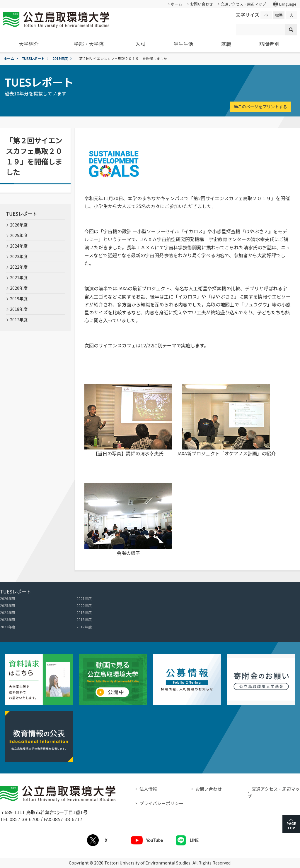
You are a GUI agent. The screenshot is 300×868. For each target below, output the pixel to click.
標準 (279, 15)
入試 (140, 44)
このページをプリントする (260, 107)
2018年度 (19, 309)
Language (284, 4)
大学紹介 (29, 44)
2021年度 (19, 277)
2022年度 (19, 267)
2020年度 (19, 288)
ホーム (177, 4)
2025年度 (19, 235)
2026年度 (19, 225)
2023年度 (19, 256)
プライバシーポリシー (161, 803)
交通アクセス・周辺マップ (243, 4)
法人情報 (148, 789)
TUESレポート (33, 58)
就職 (226, 44)
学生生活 (183, 44)
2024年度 (19, 246)
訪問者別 (269, 44)
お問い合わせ (202, 4)
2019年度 (60, 58)
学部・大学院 (89, 44)
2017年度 (19, 320)
